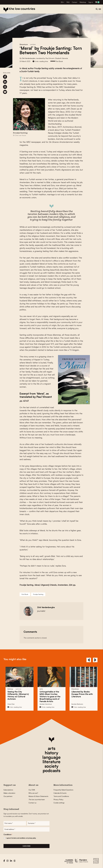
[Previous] (89, 660)
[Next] (95, 660)
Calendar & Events (60, 793)
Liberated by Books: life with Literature (82, 694)
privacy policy (32, 838)
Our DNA (32, 790)
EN (62, 2)
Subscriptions (8, 790)
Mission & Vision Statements (38, 796)
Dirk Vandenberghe (29, 58)
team (37, 800)
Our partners (8, 796)
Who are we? (33, 793)
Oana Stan (11, 704)
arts (52, 748)
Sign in (91, 2)
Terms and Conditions (61, 796)
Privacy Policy (58, 800)
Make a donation (9, 793)
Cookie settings (59, 803)
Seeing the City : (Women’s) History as (18, 695)
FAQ (68, 2)
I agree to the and (21, 838)
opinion (18, 689)
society (51, 766)
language (51, 757)
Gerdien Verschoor (46, 704)
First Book (59, 61)
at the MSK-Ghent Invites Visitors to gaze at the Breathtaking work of (50, 696)
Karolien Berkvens (77, 704)
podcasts (51, 770)
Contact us (32, 803)
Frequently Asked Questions (63, 790)
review (33, 45)
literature (51, 762)
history (51, 753)
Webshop (83, 2)
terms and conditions (19, 838)
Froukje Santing (38, 594)
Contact (75, 2)
